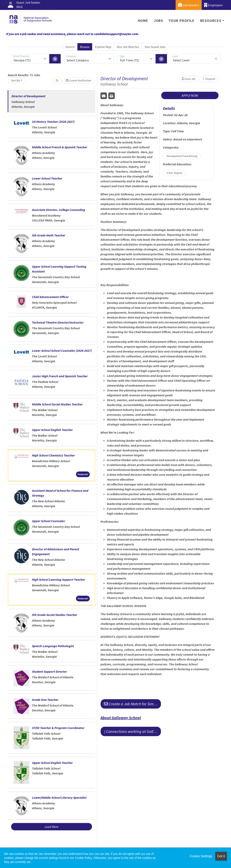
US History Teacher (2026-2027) (53, 122)
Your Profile (182, 21)
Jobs (158, 21)
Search (70, 47)
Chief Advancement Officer (50, 297)
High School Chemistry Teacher (53, 455)
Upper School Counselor (49, 521)
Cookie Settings (201, 856)
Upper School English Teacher (52, 430)
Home (143, 21)
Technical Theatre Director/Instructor (58, 322)
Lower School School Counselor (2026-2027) (62, 351)
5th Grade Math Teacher (49, 235)
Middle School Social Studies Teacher (57, 404)
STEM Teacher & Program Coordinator (58, 728)
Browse (85, 47)
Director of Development (28, 96)
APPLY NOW (190, 95)
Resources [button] (211, 21)
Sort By (16, 80)
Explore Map (103, 47)
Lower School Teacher (47, 178)
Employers (213, 5)
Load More (52, 827)
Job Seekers (189, 5)
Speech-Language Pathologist (53, 646)
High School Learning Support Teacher (59, 579)
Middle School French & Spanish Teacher (60, 147)
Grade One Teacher (45, 700)
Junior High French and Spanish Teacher (60, 376)
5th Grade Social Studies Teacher (55, 615)
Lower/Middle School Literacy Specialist (59, 797)
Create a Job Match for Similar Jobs (132, 704)
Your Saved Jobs (155, 47)
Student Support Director (49, 671)
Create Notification (79, 80)
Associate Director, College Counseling (59, 210)
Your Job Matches (128, 47)
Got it (221, 856)
